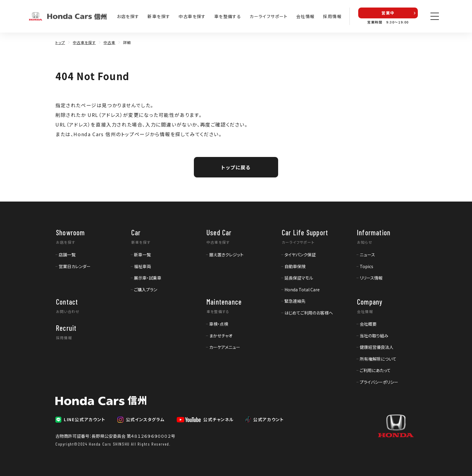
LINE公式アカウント (85, 419)
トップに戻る (236, 167)
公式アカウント (268, 419)
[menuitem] (65, 254)
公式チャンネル (218, 419)
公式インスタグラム (145, 419)
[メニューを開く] (435, 16)
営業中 (388, 13)
